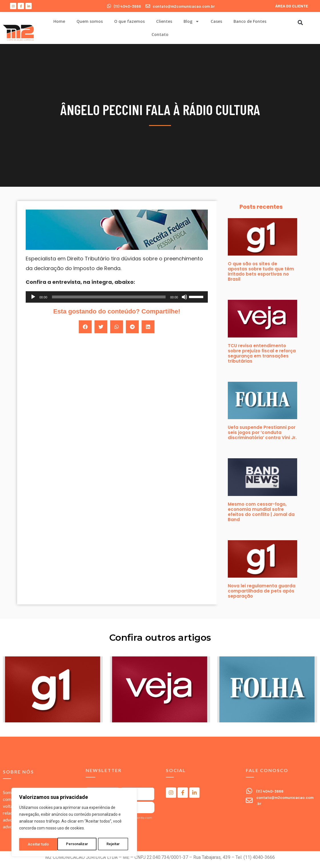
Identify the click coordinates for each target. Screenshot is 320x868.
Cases (216, 21)
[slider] (109, 297)
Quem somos (90, 21)
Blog (191, 21)
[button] (300, 22)
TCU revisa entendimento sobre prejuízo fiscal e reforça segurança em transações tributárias (262, 353)
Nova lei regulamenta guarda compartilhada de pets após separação (262, 591)
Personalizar (39, 844)
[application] (117, 297)
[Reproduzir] (33, 297)
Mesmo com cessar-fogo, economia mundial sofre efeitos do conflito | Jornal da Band (261, 512)
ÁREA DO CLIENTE (292, 6)
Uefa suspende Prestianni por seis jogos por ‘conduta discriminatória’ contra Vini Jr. (262, 432)
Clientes (164, 21)
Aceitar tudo (111, 844)
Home (59, 21)
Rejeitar (75, 844)
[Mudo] (184, 297)
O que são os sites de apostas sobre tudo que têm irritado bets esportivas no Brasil (261, 271)
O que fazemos (129, 21)
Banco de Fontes (250, 21)
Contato (160, 34)
